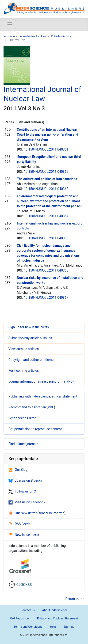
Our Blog (18, 470)
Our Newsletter (23, 513)
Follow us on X (22, 491)
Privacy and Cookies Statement (57, 618)
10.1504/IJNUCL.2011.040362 (46, 172)
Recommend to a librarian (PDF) (32, 407)
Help (53, 627)
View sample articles (24, 349)
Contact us (28, 610)
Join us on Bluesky (25, 480)
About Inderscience (55, 610)
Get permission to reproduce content (35, 429)
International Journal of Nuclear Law (25, 36)
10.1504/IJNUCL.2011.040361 (46, 149)
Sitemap (69, 627)
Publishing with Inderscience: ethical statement (43, 396)
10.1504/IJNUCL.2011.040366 (46, 270)
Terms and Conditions (28, 627)
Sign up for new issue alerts (29, 327)
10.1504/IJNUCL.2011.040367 (46, 298)
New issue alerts (24, 535)
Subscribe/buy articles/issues (30, 338)
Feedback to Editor (22, 418)
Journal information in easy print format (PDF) (42, 381)
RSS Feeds (19, 524)
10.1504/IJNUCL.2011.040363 (46, 189)
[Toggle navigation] (10, 24)
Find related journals (23, 444)
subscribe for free (51, 513)
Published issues (61, 36)
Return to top (75, 599)
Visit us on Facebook (27, 502)
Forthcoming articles (24, 371)
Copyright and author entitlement (32, 360)
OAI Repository (20, 618)
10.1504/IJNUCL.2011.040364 (46, 216)
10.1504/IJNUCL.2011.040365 (46, 238)
